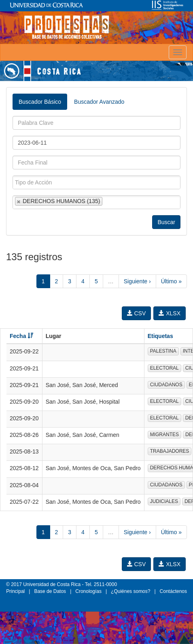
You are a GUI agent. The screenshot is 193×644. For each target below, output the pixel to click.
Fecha (21, 336)
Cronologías (88, 591)
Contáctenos (173, 591)
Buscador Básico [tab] (40, 102)
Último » (171, 281)
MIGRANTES (164, 434)
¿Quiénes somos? (130, 591)
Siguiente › (137, 281)
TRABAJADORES (170, 451)
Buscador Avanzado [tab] (99, 102)
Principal (15, 591)
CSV (137, 313)
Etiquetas (160, 336)
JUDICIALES (164, 501)
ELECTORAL (164, 368)
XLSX (170, 313)
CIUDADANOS (166, 385)
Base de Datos (50, 591)
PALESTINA (163, 351)
